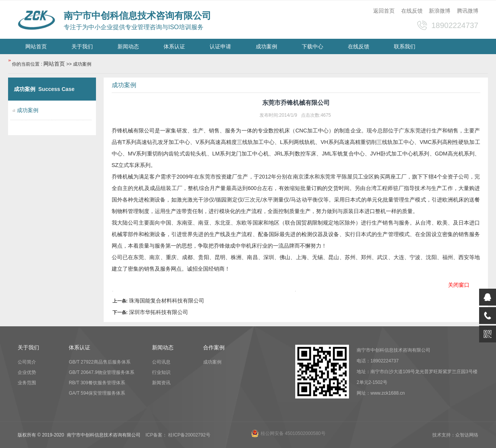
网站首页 (36, 46)
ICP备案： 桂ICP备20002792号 (178, 435)
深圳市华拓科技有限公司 (159, 312)
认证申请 (220, 46)
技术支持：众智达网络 (455, 435)
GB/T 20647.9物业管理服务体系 (102, 372)
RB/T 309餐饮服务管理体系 (97, 383)
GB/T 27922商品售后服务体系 (100, 362)
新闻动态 (128, 46)
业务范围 (27, 383)
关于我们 (82, 46)
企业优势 (27, 372)
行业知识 (161, 372)
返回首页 (384, 11)
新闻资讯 (161, 383)
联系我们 (405, 46)
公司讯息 (161, 362)
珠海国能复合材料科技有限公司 (167, 301)
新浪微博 (440, 11)
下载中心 (312, 46)
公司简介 (27, 362)
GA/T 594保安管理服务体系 (97, 393)
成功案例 (266, 46)
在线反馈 (412, 11)
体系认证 (174, 46)
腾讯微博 (468, 11)
